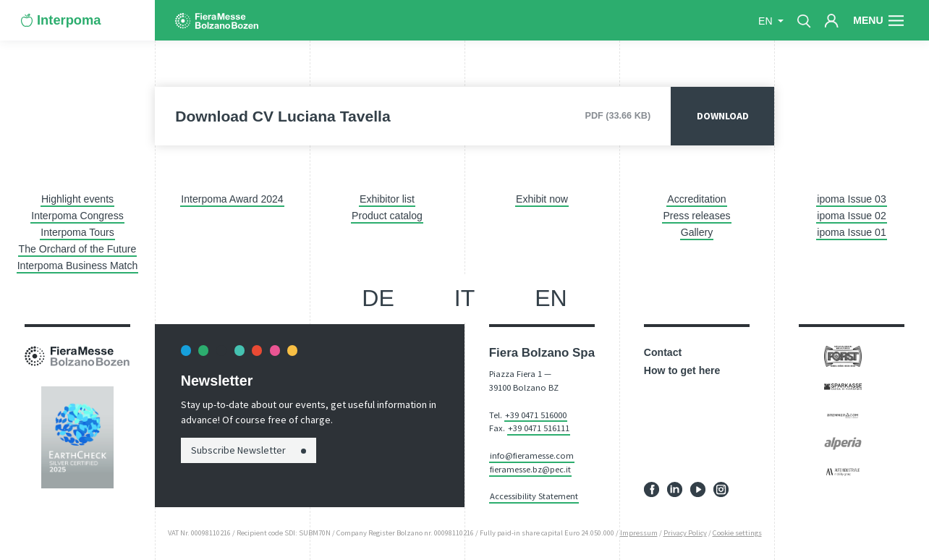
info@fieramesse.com (532, 455)
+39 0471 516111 (539, 428)
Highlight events (77, 199)
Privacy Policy (685, 533)
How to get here (682, 370)
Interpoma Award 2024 (232, 199)
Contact (663, 352)
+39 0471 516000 (536, 415)
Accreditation (696, 199)
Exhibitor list (387, 199)
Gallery (697, 232)
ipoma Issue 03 (851, 199)
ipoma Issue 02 (851, 216)
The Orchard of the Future (78, 249)
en (767, 21)
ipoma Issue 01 (851, 232)
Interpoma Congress (77, 216)
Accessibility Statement (534, 496)
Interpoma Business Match (78, 266)
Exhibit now (542, 199)
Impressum (639, 533)
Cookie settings (737, 533)
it (465, 298)
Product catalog (387, 216)
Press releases (696, 216)
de (378, 298)
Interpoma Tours (77, 232)
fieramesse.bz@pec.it (530, 469)
